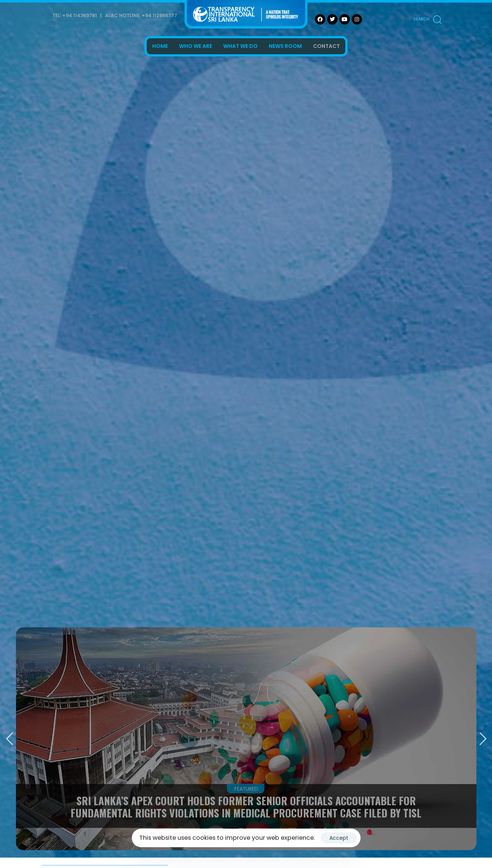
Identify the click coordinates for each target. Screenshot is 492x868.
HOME (160, 46)
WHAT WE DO (240, 46)
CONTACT (326, 46)
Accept (339, 838)
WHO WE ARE (196, 46)
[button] (427, 19)
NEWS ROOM (285, 46)
